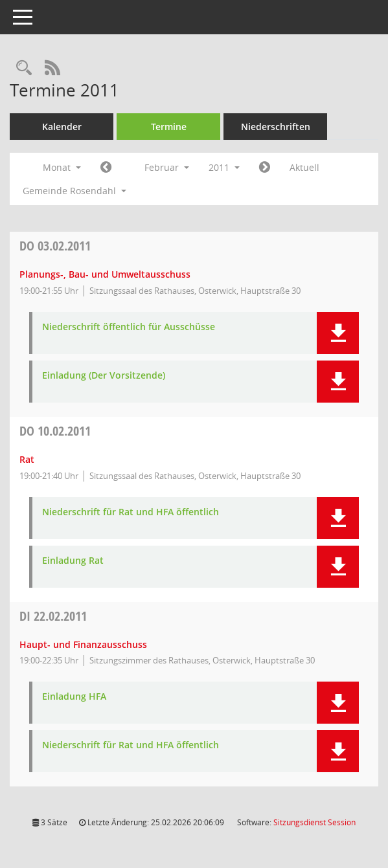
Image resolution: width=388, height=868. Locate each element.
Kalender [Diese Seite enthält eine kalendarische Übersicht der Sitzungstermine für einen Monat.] (62, 127)
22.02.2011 (53, 616)
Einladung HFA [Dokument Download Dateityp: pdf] (74, 697)
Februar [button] (167, 167)
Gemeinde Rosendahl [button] (74, 191)
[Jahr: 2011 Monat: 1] (106, 168)
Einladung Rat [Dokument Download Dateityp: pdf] (73, 561)
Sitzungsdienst (314, 822)
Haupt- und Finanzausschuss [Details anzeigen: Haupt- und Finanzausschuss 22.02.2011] (83, 644)
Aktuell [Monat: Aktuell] (304, 167)
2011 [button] (224, 167)
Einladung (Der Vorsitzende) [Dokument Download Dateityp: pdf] (104, 376)
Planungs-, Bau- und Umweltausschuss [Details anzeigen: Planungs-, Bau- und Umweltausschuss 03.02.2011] (105, 274)
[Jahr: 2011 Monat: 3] (265, 168)
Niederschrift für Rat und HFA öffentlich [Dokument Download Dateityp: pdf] (131, 512)
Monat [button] (62, 167)
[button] (338, 333)
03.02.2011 (55, 246)
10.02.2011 (55, 431)
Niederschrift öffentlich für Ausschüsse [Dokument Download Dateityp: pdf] (129, 327)
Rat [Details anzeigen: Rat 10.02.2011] (27, 459)
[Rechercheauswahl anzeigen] (24, 68)
